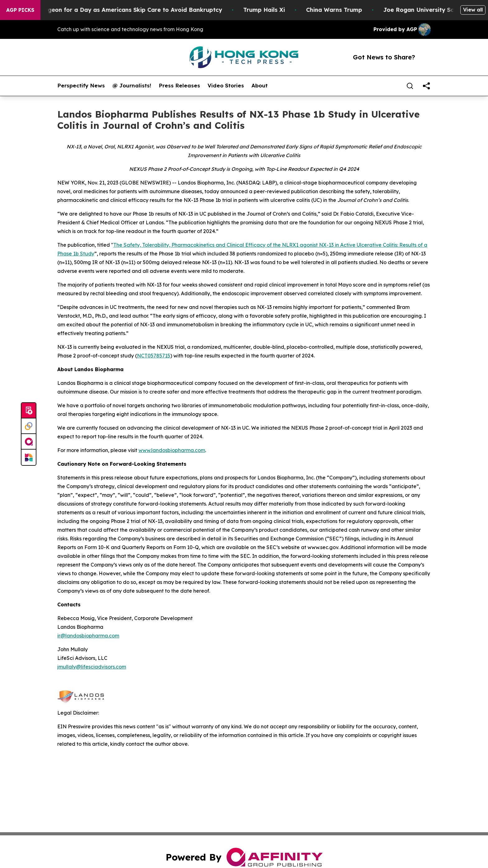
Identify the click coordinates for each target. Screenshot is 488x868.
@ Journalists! (132, 86)
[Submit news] (29, 411)
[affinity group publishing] (29, 442)
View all (473, 10)
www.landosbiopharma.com (172, 450)
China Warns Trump (340, 10)
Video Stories (226, 86)
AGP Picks (20, 10)
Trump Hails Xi (270, 10)
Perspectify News (81, 86)
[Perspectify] (29, 426)
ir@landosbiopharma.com (88, 636)
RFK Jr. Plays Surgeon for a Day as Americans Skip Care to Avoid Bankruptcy (116, 10)
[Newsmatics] (29, 457)
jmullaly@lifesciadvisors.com (92, 667)
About (260, 86)
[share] (426, 86)
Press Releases (179, 86)
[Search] (410, 86)
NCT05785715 (154, 356)
